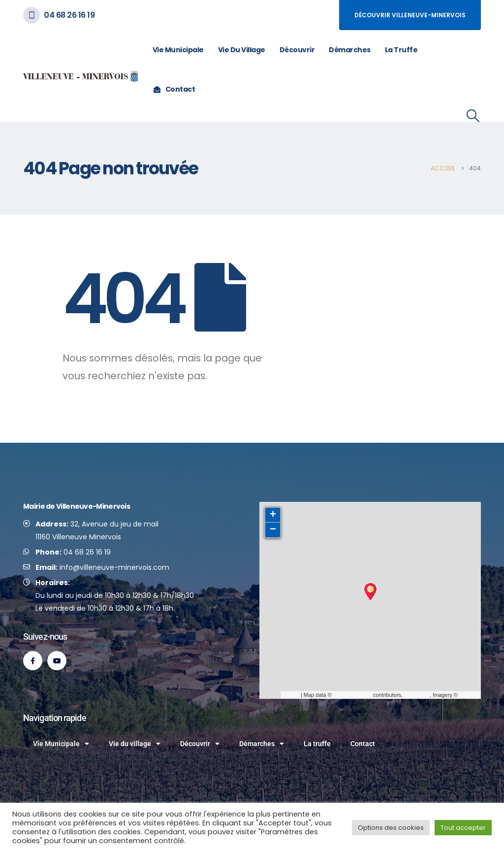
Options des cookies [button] (391, 828)
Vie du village (242, 50)
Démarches (350, 50)
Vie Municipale (178, 50)
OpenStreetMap (352, 695)
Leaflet (291, 695)
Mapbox (469, 695)
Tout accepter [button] (463, 828)
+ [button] (273, 515)
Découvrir (297, 50)
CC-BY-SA (417, 695)
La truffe (401, 50)
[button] (473, 116)
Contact (174, 89)
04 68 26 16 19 (69, 15)
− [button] (273, 530)
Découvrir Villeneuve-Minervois (410, 15)
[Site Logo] (81, 76)
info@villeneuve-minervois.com (114, 567)
